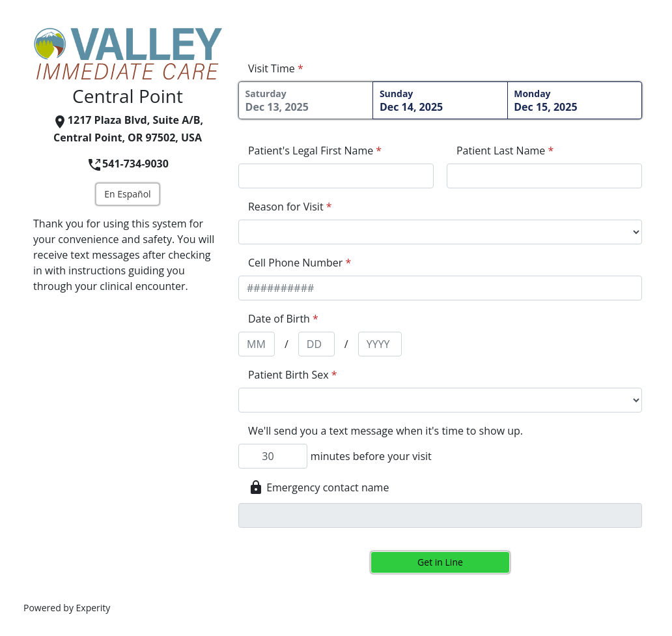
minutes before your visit (371, 456)
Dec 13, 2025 (306, 101)
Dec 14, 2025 (440, 101)
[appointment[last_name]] (544, 176)
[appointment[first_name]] (336, 176)
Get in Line (440, 562)
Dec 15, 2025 (574, 101)
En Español (127, 194)
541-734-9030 (128, 164)
